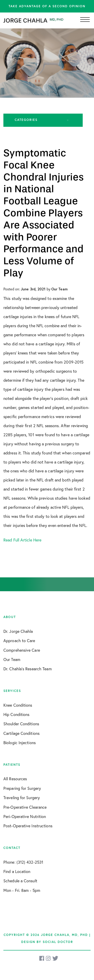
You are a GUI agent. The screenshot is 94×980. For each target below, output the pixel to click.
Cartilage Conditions (21, 733)
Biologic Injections (20, 743)
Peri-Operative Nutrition (25, 816)
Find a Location (17, 871)
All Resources (15, 779)
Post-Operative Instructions (28, 826)
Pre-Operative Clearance (25, 807)
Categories (26, 120)
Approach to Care (19, 641)
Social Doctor (58, 942)
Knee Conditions (18, 705)
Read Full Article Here (22, 540)
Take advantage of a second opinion (47, 6)
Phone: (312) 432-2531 (23, 862)
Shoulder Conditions (21, 724)
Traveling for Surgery (22, 798)
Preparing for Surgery (22, 788)
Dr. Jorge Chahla (18, 631)
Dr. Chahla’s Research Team (28, 669)
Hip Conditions (16, 714)
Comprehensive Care (22, 650)
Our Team (12, 659)
